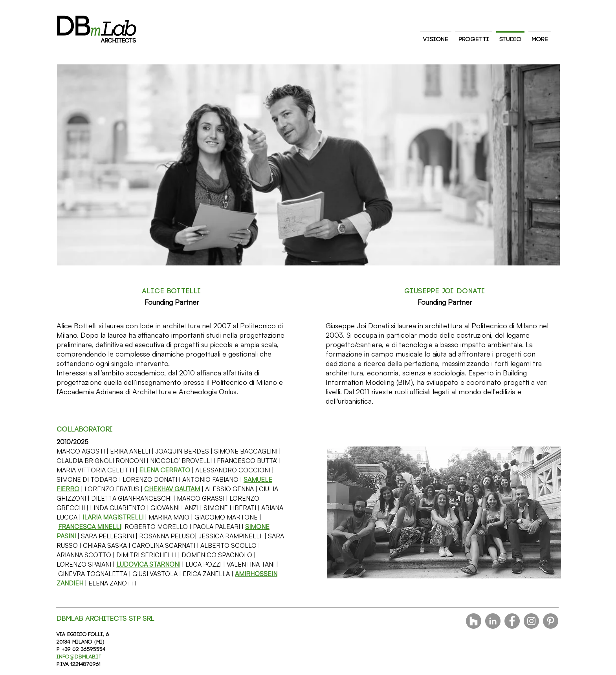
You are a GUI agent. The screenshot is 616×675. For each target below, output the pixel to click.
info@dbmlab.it (79, 657)
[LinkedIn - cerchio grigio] (493, 621)
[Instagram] (531, 621)
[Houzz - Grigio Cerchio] (474, 621)
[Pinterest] (551, 621)
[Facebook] (512, 621)
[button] (165, 470)
